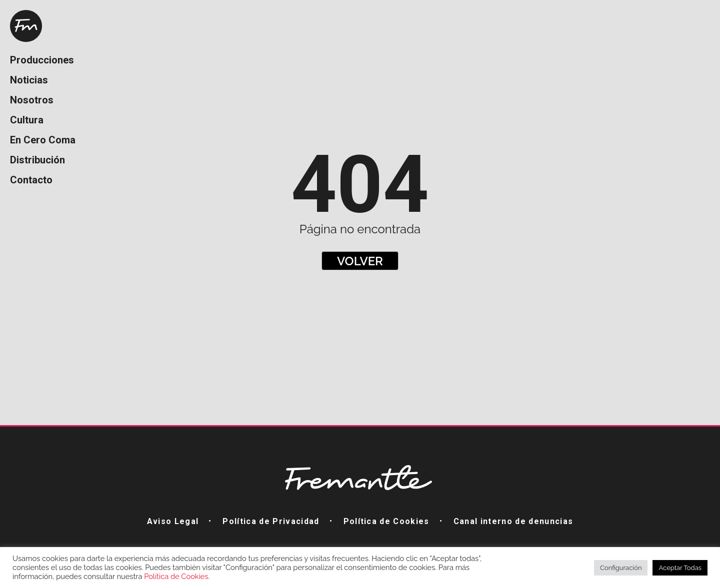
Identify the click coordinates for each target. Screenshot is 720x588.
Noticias (29, 80)
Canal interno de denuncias (513, 521)
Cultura (27, 120)
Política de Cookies (386, 521)
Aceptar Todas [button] (680, 568)
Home (26, 26)
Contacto (31, 180)
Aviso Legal (173, 521)
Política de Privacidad (271, 521)
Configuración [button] (621, 568)
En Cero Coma (43, 140)
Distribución (37, 160)
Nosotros (32, 100)
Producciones (42, 60)
